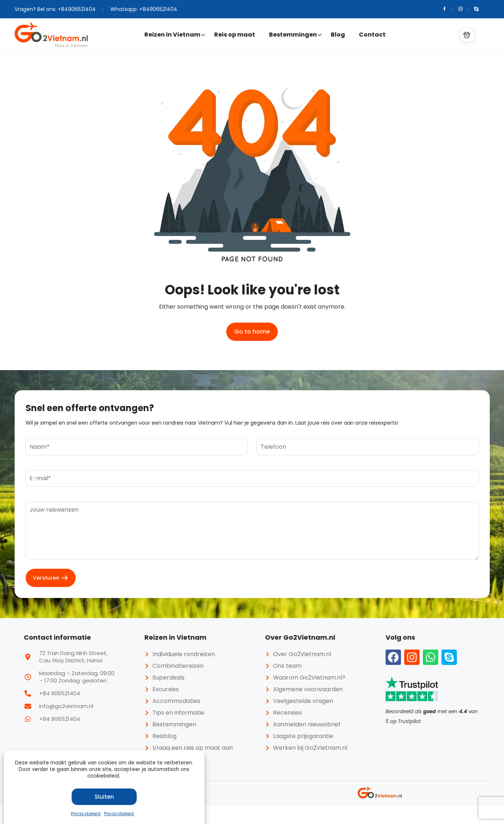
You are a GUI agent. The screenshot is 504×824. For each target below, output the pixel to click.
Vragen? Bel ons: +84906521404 (55, 9)
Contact (372, 35)
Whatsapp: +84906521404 (144, 9)
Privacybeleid (86, 814)
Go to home (252, 332)
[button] (467, 35)
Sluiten (104, 797)
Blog (338, 35)
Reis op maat (235, 35)
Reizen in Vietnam (175, 35)
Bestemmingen (295, 35)
